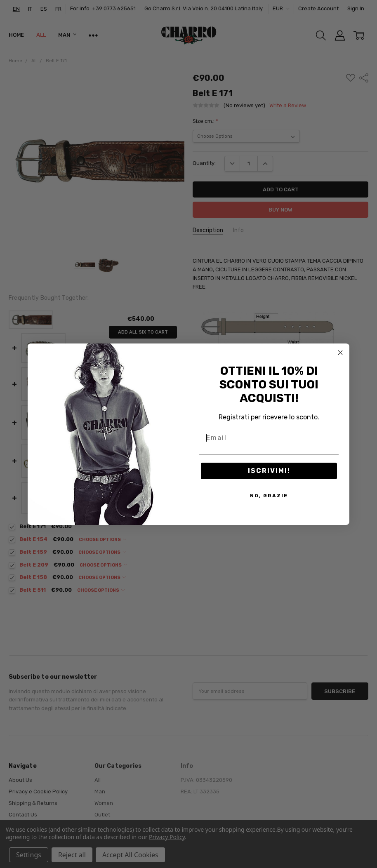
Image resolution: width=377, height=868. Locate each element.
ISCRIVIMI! (269, 471)
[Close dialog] (340, 353)
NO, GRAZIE (269, 496)
